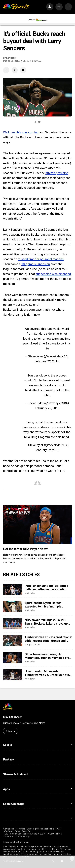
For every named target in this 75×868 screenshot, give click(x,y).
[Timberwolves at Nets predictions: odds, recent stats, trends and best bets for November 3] (13, 641)
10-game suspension (36, 264)
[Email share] (23, 70)
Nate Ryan (30, 679)
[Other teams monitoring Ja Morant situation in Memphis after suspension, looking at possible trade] (13, 658)
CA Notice (8, 836)
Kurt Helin (11, 58)
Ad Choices (9, 829)
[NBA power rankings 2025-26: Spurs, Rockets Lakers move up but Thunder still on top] (13, 623)
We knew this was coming (21, 132)
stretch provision (57, 173)
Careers (31, 829)
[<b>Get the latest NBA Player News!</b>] (38, 525)
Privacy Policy (54, 834)
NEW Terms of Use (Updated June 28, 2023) (25, 834)
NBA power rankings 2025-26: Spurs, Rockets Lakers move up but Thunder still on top (46, 622)
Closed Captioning (45, 829)
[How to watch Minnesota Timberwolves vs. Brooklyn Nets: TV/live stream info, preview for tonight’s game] (13, 675)
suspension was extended (53, 274)
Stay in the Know (12, 717)
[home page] (16, 7)
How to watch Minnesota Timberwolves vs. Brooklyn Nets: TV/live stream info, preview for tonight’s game (47, 673)
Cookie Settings (23, 836)
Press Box (27, 831)
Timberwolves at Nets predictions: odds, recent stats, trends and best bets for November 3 (48, 639)
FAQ (58, 829)
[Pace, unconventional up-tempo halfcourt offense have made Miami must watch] (13, 589)
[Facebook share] (6, 70)
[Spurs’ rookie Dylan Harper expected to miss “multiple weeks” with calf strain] (13, 606)
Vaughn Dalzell (32, 645)
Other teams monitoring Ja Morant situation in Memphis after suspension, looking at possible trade (48, 656)
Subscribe (10, 731)
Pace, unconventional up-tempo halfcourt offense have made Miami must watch (46, 588)
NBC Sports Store (12, 831)
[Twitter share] (15, 70)
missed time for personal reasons (41, 259)
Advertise (20, 829)
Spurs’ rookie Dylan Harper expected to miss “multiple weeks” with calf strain (43, 605)
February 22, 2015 (47, 361)
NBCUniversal (22, 842)
